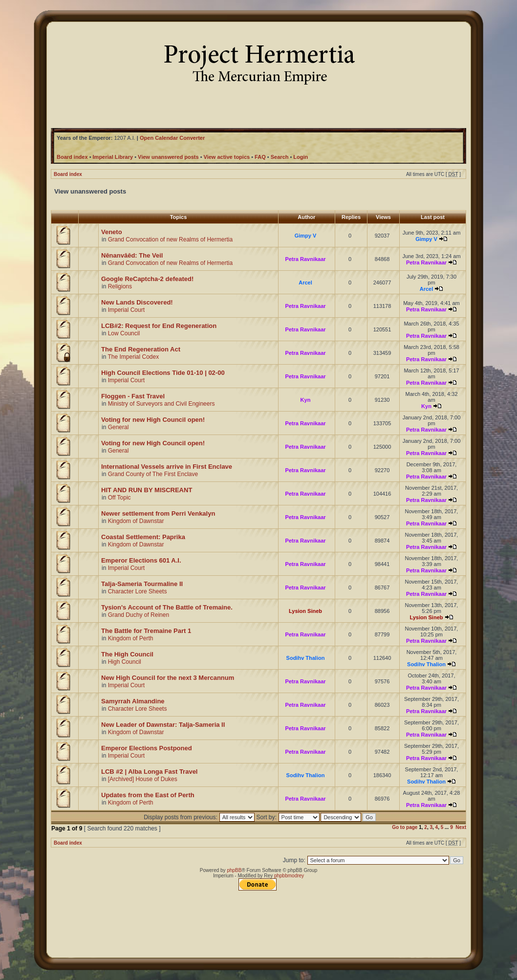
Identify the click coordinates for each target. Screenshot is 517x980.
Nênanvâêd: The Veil (132, 255)
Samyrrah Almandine (133, 701)
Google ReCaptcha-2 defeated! (147, 279)
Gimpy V (306, 236)
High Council (125, 662)
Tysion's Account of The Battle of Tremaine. (167, 607)
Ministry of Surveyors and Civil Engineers (162, 404)
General (118, 427)
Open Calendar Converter (172, 138)
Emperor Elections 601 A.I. (141, 560)
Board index (68, 174)
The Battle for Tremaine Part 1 (146, 631)
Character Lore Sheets (138, 591)
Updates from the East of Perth (148, 795)
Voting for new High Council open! (153, 420)
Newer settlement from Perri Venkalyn (158, 513)
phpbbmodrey (289, 876)
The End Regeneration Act (141, 349)
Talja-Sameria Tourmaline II (142, 584)
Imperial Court (126, 310)
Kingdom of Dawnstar (136, 521)
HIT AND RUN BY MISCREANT (147, 490)
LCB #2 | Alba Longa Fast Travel (149, 772)
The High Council (127, 654)
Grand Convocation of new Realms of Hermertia (170, 240)
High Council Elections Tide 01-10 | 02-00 (163, 373)
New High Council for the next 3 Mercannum (168, 678)
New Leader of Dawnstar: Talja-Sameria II (163, 725)
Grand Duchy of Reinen (139, 615)
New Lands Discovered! (137, 302)
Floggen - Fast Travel (133, 396)
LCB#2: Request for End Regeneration (159, 326)
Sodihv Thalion (306, 658)
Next (461, 827)
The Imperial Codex (133, 357)
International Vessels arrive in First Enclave (167, 467)
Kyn (306, 400)
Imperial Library (113, 157)
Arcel (305, 283)
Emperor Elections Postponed (147, 748)
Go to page (405, 827)
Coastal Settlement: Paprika (143, 537)
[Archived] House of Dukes (143, 779)
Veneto (112, 232)
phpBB (234, 870)
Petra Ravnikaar (305, 259)
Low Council (124, 333)
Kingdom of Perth (131, 638)
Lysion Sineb (305, 611)
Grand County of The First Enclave (153, 474)
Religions (120, 286)
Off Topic (119, 498)
